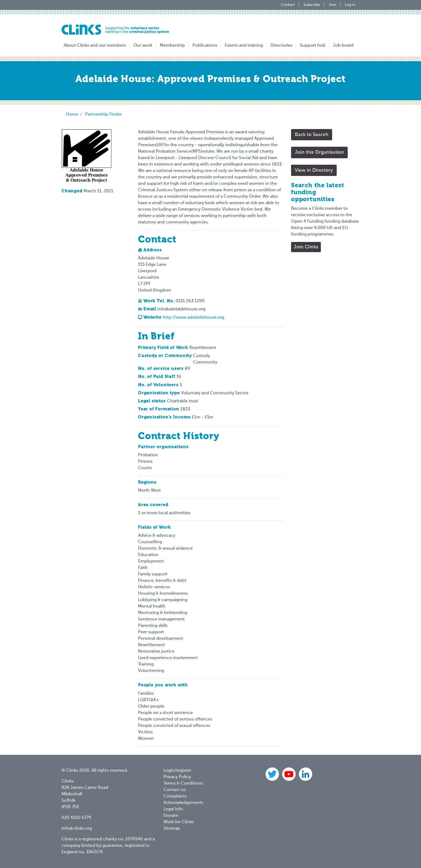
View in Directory (314, 170)
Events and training (244, 46)
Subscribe (312, 5)
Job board (343, 46)
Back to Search (312, 135)
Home (72, 115)
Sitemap (172, 829)
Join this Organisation (319, 152)
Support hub (313, 46)
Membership (172, 46)
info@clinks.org (77, 829)
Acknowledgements (183, 803)
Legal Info (173, 809)
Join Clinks (306, 247)
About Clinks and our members (95, 46)
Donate (171, 816)
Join (332, 5)
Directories (281, 46)
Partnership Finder (104, 115)
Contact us (175, 790)
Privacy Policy (177, 777)
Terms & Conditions (183, 784)
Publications (205, 46)
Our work (143, 46)
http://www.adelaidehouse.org (193, 318)
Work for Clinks (179, 822)
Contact (288, 5)
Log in (350, 5)
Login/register (177, 771)
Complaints (175, 796)
